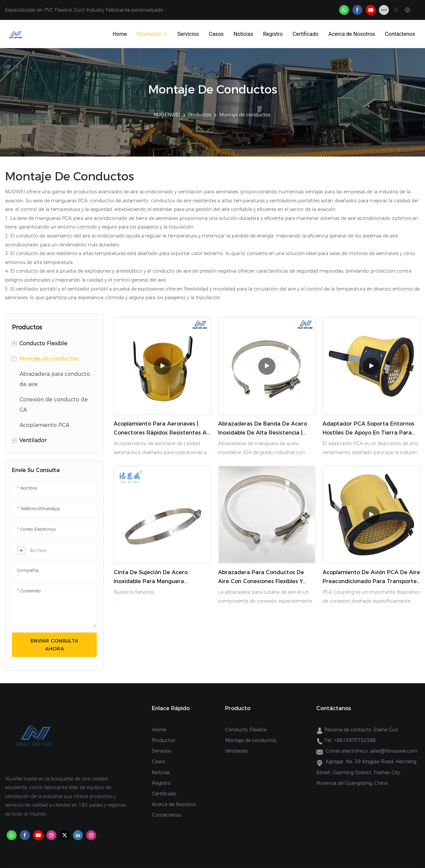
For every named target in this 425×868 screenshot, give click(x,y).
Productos (200, 115)
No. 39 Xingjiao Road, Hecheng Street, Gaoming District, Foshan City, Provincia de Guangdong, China (366, 772)
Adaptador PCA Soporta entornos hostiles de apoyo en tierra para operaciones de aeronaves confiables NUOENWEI (368, 429)
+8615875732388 (355, 740)
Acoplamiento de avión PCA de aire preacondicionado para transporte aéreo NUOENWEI (371, 577)
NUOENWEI (167, 115)
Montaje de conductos (245, 115)
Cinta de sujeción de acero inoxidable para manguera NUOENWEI (151, 577)
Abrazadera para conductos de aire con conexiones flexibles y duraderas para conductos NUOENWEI (261, 577)
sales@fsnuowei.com (394, 751)
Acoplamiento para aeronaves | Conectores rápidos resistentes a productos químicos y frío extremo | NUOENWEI (162, 429)
